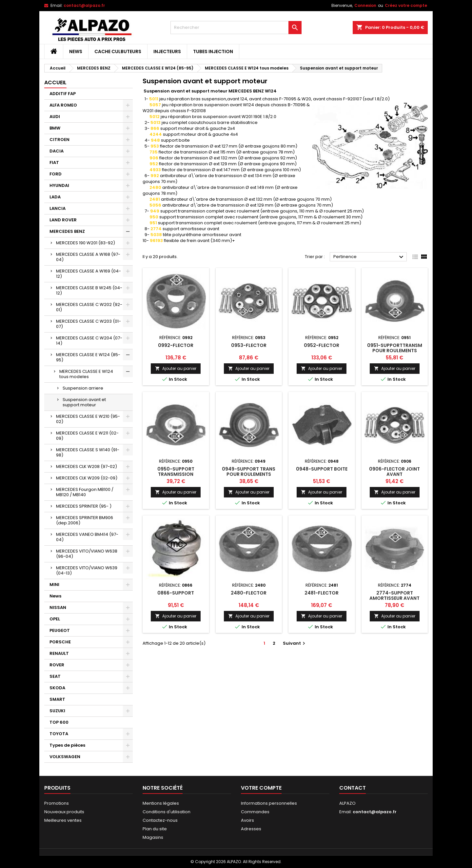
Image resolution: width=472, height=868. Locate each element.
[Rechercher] (236, 28)
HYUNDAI (59, 185)
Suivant (295, 643)
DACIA (57, 151)
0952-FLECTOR (322, 345)
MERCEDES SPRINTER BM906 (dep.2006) (85, 520)
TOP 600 (59, 722)
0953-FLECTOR (249, 345)
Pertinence (369, 257)
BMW (55, 128)
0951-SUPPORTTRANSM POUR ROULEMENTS (395, 348)
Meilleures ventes (63, 820)
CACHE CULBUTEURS (118, 51)
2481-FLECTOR (322, 593)
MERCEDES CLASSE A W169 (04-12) (88, 274)
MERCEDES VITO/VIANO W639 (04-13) (87, 570)
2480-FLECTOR (249, 593)
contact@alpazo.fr (84, 5)
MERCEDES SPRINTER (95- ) (84, 506)
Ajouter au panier (176, 368)
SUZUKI (57, 711)
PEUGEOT (60, 630)
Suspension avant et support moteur (84, 402)
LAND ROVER (63, 220)
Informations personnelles (269, 803)
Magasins (153, 837)
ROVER (57, 665)
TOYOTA (59, 734)
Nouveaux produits (64, 812)
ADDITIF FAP (63, 94)
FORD (56, 174)
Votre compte (261, 788)
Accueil (55, 82)
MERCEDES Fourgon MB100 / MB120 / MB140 (85, 492)
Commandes (255, 812)
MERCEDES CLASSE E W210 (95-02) (88, 419)
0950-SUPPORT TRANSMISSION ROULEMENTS (176, 474)
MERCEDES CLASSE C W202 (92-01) (89, 307)
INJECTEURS (167, 51)
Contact (353, 788)
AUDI (55, 117)
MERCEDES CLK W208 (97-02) (87, 466)
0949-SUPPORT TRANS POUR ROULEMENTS (249, 472)
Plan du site (155, 829)
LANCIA (58, 208)
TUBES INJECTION (213, 51)
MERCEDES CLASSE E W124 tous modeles (86, 374)
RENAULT (59, 653)
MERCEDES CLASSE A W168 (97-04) (88, 257)
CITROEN (59, 140)
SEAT (55, 676)
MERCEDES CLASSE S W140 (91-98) (88, 452)
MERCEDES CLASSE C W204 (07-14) (89, 341)
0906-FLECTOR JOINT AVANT (394, 472)
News (76, 51)
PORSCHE (60, 642)
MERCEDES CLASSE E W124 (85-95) (88, 357)
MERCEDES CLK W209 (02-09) (87, 478)
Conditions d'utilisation (167, 812)
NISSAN (58, 607)
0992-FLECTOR (176, 345)
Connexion (365, 5)
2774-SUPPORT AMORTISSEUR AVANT (394, 595)
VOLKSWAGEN (65, 757)
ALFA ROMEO (63, 105)
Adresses (251, 829)
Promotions (57, 803)
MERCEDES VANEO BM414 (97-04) (87, 537)
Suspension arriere (83, 388)
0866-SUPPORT (176, 593)
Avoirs (247, 820)
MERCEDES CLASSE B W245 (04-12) (89, 290)
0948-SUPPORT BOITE (322, 469)
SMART (57, 699)
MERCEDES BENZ (67, 231)
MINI (54, 585)
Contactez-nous (160, 820)
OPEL (55, 619)
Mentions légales (161, 803)
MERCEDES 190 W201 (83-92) (86, 243)
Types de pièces (67, 745)
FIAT (54, 162)
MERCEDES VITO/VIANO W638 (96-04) (87, 554)
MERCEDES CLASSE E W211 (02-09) (87, 436)
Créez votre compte (406, 5)
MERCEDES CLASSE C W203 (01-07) (88, 324)
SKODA (57, 688)
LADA (55, 197)
